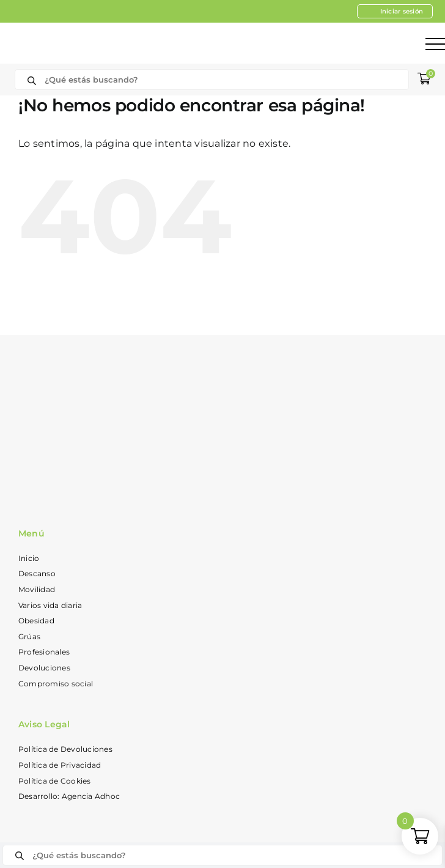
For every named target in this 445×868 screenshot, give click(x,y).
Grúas (29, 636)
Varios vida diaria (50, 605)
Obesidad (36, 621)
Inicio (29, 558)
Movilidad (37, 589)
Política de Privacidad (60, 765)
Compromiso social (56, 684)
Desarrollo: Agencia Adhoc (69, 796)
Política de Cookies (55, 781)
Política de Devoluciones (65, 749)
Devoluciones (44, 668)
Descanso (37, 573)
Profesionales (44, 652)
